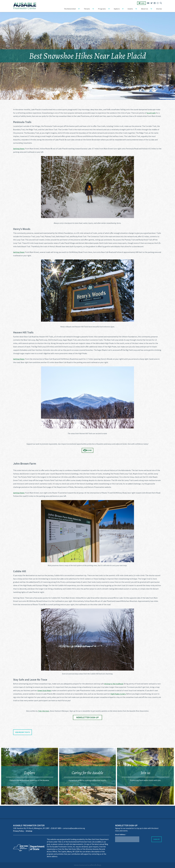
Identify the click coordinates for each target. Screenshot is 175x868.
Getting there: (19, 149)
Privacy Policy (18, 831)
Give (141, 3)
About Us (145, 9)
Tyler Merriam (44, 711)
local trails (151, 113)
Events (130, 9)
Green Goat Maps (44, 690)
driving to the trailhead (114, 684)
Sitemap (29, 831)
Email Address (121, 834)
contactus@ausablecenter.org (74, 828)
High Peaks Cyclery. (118, 694)
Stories (159, 9)
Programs (102, 9)
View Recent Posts (22, 732)
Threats (87, 9)
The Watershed (70, 9)
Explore (117, 9)
